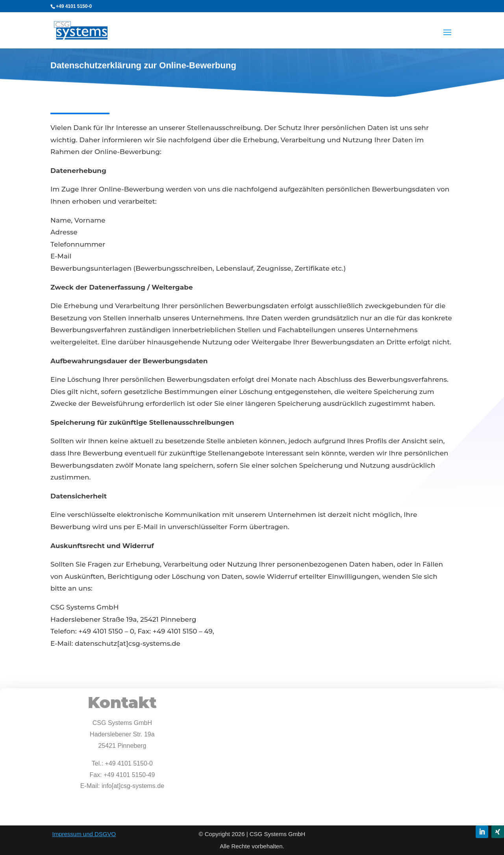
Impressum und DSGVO (84, 834)
